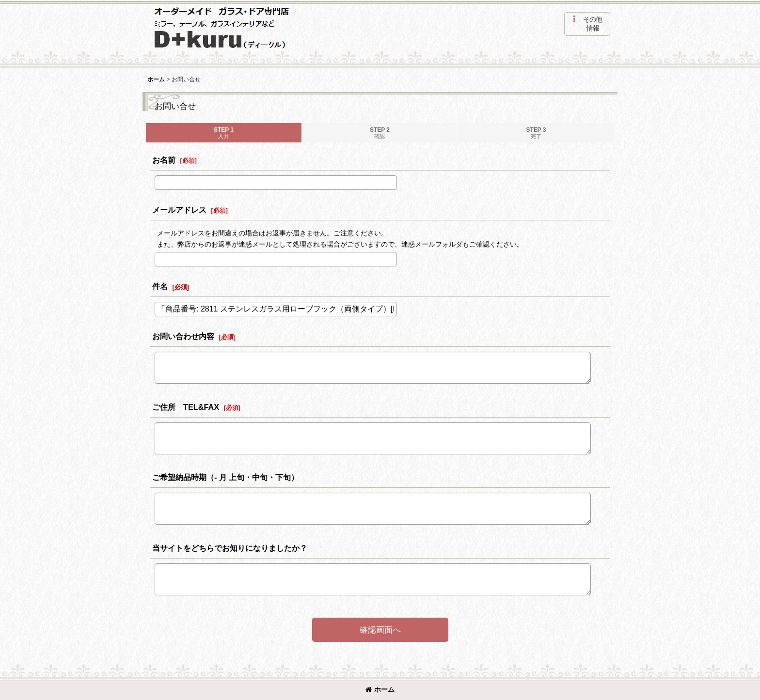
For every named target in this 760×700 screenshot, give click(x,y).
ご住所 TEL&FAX (186, 407)
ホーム (380, 689)
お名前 (164, 160)
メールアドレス (179, 210)
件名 (160, 286)
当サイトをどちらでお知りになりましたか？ (230, 548)
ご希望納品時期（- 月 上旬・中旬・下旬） (225, 477)
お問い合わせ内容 (183, 336)
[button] (587, 24)
